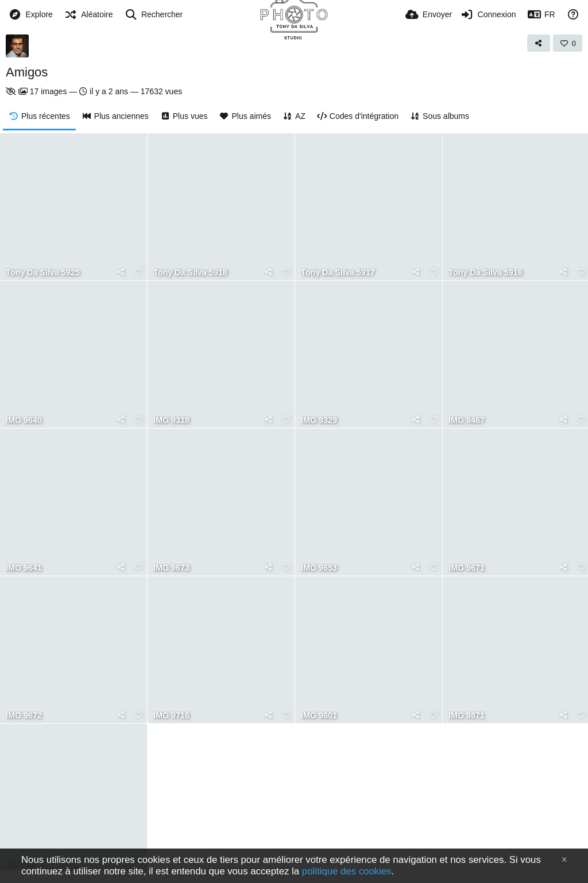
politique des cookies (347, 871)
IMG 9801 (319, 716)
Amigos (27, 72)
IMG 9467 (467, 420)
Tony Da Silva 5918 (190, 273)
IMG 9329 (319, 420)
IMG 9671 (467, 568)
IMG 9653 (319, 568)
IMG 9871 (467, 716)
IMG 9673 (171, 568)
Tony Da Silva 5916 (486, 273)
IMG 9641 (24, 568)
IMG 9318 (171, 420)
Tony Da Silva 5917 (338, 273)
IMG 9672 (24, 716)
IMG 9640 (24, 420)
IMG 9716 (171, 716)
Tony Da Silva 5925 (43, 273)
